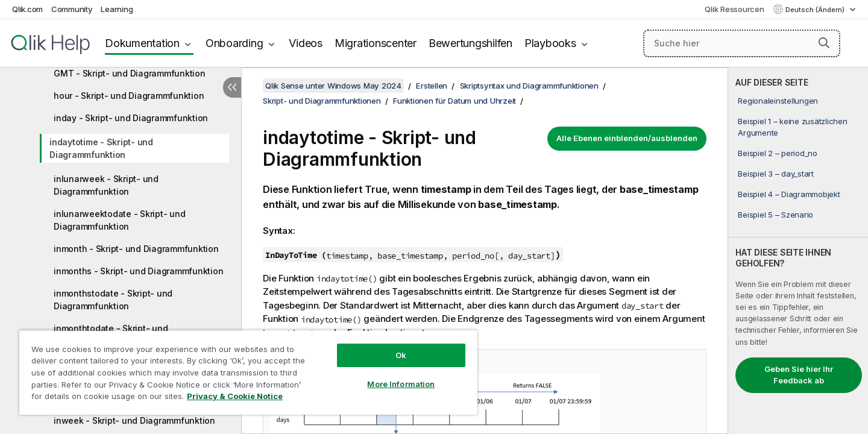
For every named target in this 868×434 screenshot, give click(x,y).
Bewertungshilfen (470, 43)
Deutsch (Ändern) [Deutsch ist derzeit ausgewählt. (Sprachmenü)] (816, 10)
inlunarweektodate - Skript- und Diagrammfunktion (119, 220)
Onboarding (234, 43)
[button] (824, 43)
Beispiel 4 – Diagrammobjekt (789, 194)
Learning (117, 9)
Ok (401, 355)
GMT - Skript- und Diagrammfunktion (130, 73)
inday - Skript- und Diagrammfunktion (131, 118)
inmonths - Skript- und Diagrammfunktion (138, 271)
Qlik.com (27, 9)
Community (72, 9)
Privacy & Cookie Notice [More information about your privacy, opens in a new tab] (235, 396)
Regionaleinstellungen (778, 101)
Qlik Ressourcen (734, 9)
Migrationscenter (376, 43)
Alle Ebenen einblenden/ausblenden (627, 138)
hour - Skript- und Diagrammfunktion (129, 96)
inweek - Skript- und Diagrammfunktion (134, 420)
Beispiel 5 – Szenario (775, 215)
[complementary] (798, 251)
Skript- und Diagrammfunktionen (322, 101)
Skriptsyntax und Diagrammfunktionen (529, 86)
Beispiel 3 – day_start (776, 174)
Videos (306, 43)
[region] (248, 372)
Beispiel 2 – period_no (778, 153)
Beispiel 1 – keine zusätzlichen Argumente (792, 127)
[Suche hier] (742, 43)
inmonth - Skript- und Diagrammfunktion (136, 249)
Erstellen (432, 86)
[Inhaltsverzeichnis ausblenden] (232, 87)
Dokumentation (142, 43)
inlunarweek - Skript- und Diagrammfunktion (106, 185)
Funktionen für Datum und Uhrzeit (454, 101)
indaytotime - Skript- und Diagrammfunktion (101, 148)
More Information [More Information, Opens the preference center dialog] (401, 384)
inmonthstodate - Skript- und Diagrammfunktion (113, 300)
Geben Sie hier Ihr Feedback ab (799, 375)
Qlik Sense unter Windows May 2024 (333, 86)
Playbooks (550, 43)
